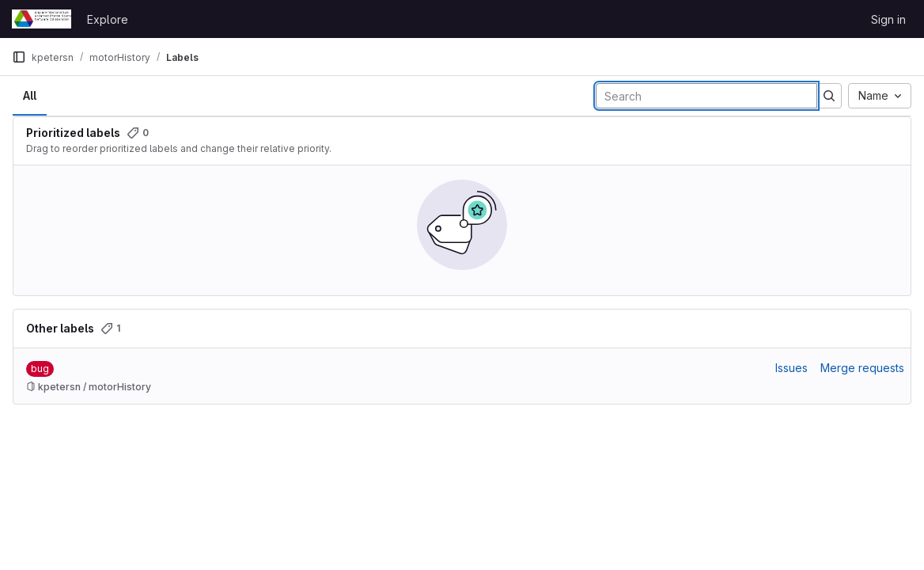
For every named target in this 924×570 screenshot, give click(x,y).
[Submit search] (829, 96)
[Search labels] (706, 96)
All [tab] (30, 95)
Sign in (888, 19)
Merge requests (862, 368)
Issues (791, 368)
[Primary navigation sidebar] (19, 57)
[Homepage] (42, 19)
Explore (108, 19)
